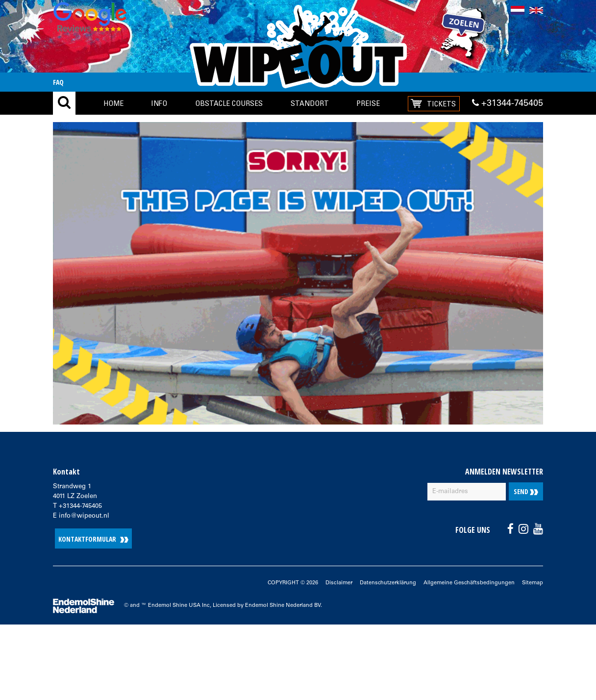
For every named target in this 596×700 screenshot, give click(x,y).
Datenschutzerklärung (388, 583)
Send (526, 491)
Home (113, 103)
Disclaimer (339, 583)
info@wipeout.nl (84, 516)
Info (159, 103)
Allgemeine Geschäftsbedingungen (469, 583)
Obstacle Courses (229, 103)
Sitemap (533, 583)
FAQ (58, 82)
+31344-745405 (508, 103)
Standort (310, 103)
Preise (368, 103)
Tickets (441, 103)
